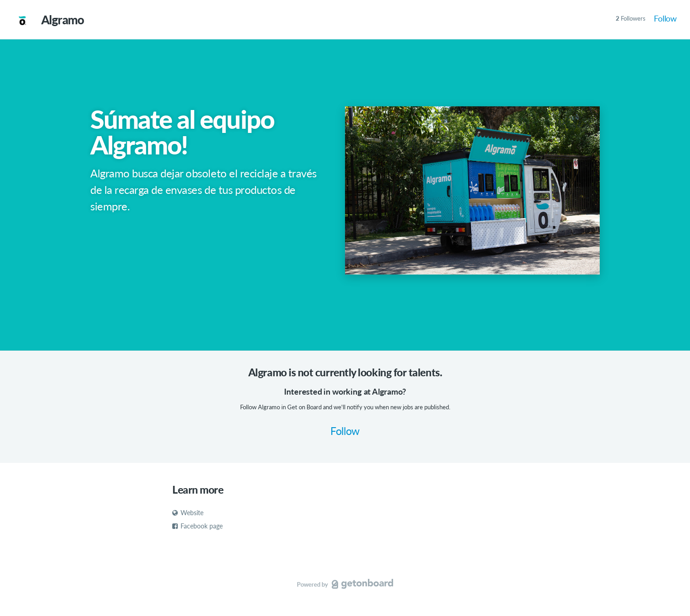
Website (188, 513)
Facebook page (197, 526)
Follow (665, 18)
